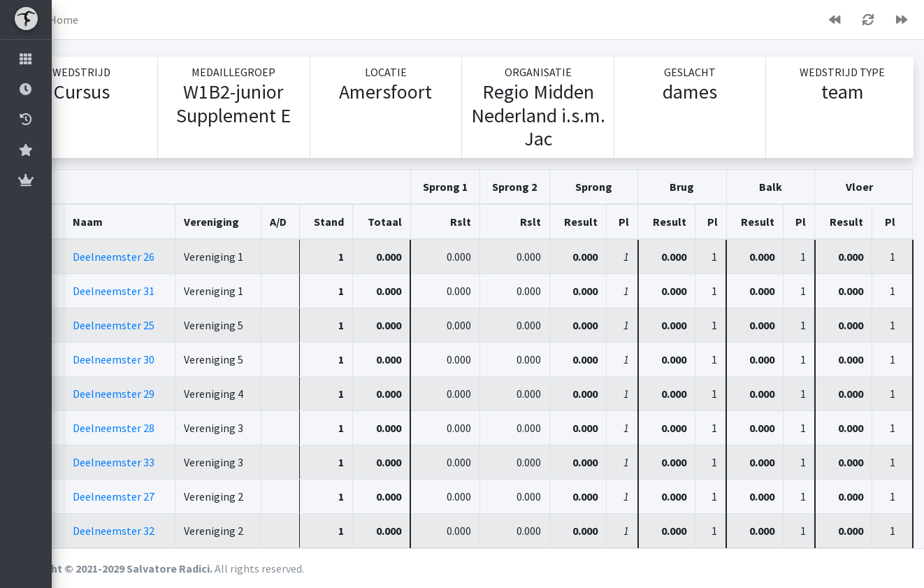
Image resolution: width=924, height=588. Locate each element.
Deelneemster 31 (162, 291)
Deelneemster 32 (162, 531)
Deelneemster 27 (162, 496)
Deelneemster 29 (162, 394)
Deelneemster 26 (162, 257)
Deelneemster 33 (162, 462)
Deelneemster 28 (162, 428)
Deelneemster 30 (162, 359)
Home (115, 20)
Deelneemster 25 (162, 325)
